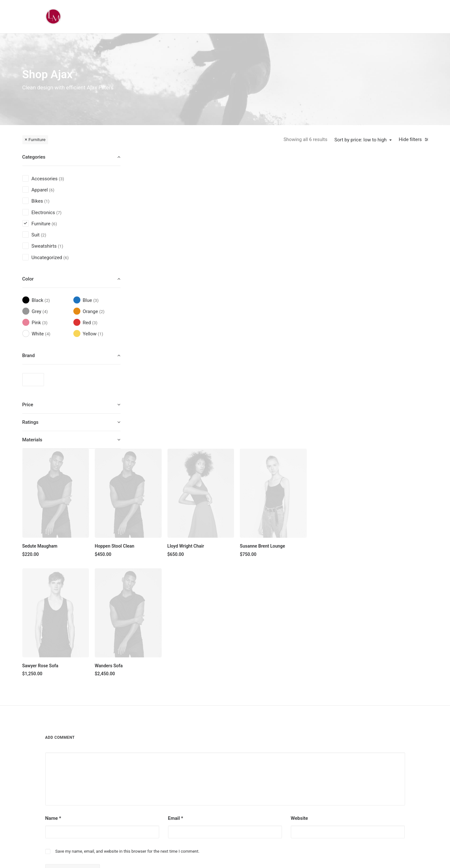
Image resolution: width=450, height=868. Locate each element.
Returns (325, 749)
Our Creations (270, 737)
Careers (264, 771)
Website (299, 585)
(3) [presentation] (61, 179)
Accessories (208, 760)
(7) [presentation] (59, 213)
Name (53, 585)
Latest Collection (213, 782)
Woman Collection (214, 737)
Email (176, 585)
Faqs (322, 726)
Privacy (325, 771)
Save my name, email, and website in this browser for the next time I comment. (127, 618)
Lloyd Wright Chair (307, 251)
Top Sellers (207, 804)
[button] (177, 198)
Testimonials (269, 749)
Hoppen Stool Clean (236, 251)
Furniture (37, 139)
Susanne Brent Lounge (384, 251)
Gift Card (205, 793)
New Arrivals (209, 771)
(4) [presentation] (45, 311)
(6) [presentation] (52, 190)
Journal (264, 760)
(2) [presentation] (44, 235)
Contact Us (268, 782)
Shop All (204, 726)
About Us (266, 726)
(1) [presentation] (47, 201)
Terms (324, 760)
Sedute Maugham (161, 251)
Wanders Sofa (230, 371)
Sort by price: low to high (361, 140)
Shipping (326, 737)
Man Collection (211, 749)
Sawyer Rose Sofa (162, 371)
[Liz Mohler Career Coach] (53, 17)
